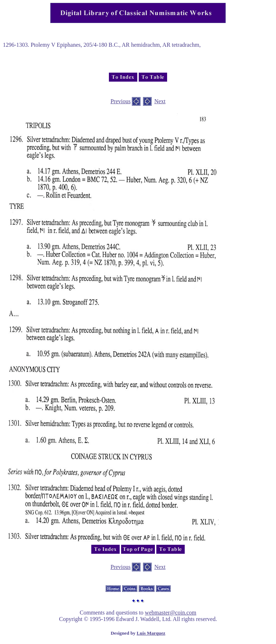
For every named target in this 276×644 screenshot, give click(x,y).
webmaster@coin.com (171, 613)
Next (160, 101)
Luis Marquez (151, 633)
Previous (120, 101)
